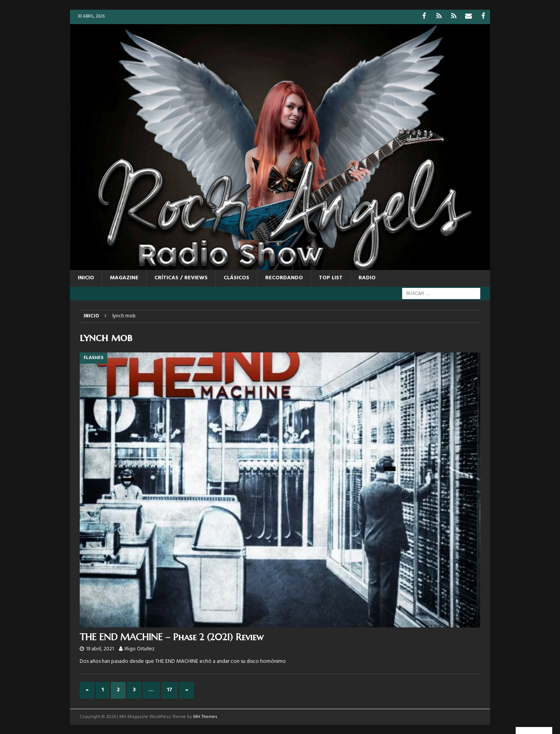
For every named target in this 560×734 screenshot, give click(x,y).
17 (170, 689)
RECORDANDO (284, 278)
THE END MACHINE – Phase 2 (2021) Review (172, 637)
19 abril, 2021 (100, 649)
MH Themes (205, 716)
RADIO (367, 278)
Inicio (86, 278)
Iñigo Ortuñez (139, 649)
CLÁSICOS (236, 278)
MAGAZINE (124, 278)
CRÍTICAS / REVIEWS (181, 278)
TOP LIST (331, 278)
